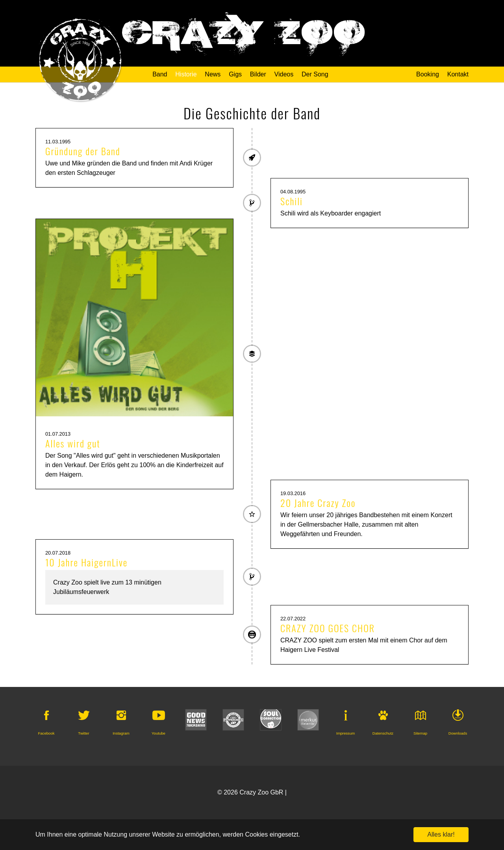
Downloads (458, 733)
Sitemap (420, 733)
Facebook (46, 733)
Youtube (158, 733)
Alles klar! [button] (441, 834)
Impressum (346, 733)
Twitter (83, 733)
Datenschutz (383, 733)
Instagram (121, 733)
